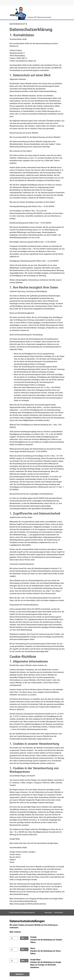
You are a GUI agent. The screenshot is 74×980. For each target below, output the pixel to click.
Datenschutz (59, 913)
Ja (12, 938)
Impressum (48, 913)
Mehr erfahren (15, 932)
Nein (23, 938)
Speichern (20, 974)
